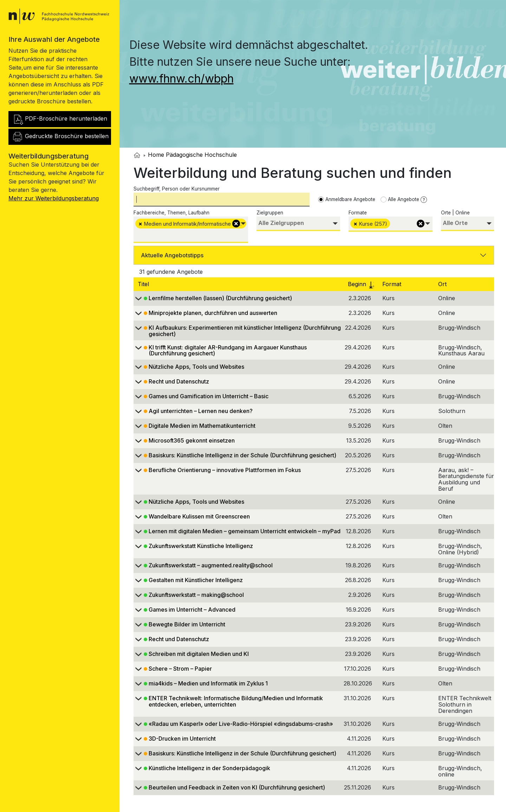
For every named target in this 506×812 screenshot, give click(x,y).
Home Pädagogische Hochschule (190, 155)
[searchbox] (137, 235)
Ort (443, 284)
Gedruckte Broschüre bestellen (60, 137)
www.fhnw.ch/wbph (181, 79)
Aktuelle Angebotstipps (172, 255)
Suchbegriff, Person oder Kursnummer (177, 189)
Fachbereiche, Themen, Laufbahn (171, 213)
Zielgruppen (270, 213)
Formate (358, 213)
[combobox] (191, 230)
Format (393, 284)
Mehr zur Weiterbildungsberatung (54, 198)
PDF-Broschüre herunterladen (60, 119)
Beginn (362, 284)
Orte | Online (455, 213)
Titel (144, 284)
